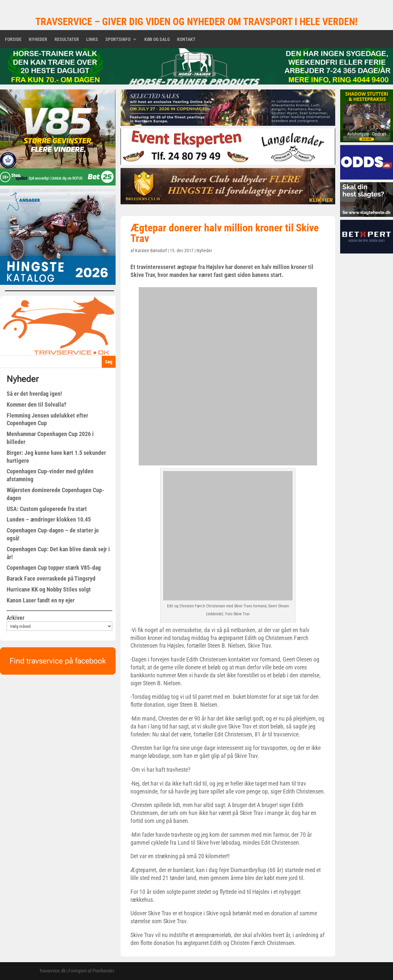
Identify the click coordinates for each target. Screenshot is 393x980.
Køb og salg (157, 39)
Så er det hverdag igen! (34, 394)
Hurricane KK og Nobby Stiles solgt (49, 589)
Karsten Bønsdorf (151, 251)
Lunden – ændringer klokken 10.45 (49, 519)
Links (92, 39)
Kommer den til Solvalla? (36, 405)
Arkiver (16, 618)
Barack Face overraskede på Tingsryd (51, 578)
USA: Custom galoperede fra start (47, 509)
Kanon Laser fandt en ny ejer (41, 600)
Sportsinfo (118, 39)
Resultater (67, 39)
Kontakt (186, 39)
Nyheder (38, 39)
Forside (13, 39)
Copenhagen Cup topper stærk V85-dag (54, 568)
